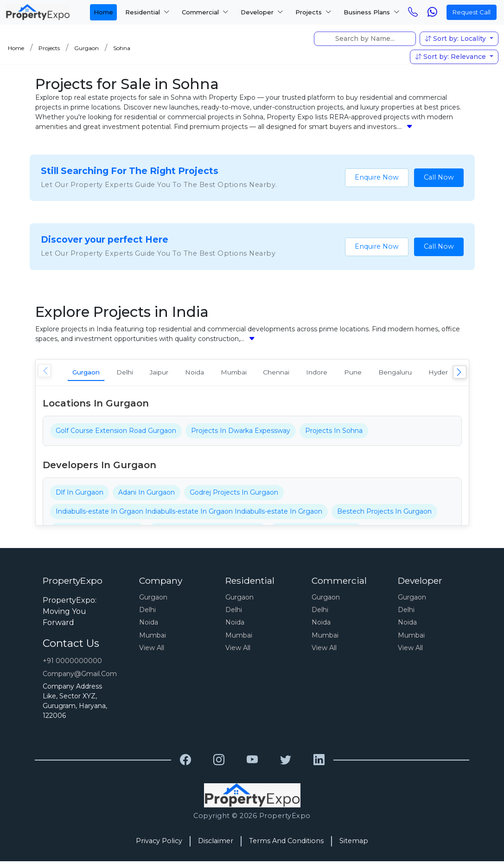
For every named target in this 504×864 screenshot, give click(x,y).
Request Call (472, 12)
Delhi (147, 613)
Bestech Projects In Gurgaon (384, 514)
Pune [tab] (414, 373)
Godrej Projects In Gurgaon (234, 495)
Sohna (122, 48)
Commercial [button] (205, 12)
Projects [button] (313, 12)
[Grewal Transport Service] (185, 763)
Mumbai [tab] (271, 373)
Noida (149, 625)
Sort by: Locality (456, 39)
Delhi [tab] (139, 373)
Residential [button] (147, 12)
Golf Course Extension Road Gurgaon (116, 433)
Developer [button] (262, 12)
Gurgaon (86, 48)
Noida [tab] (224, 373)
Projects (49, 48)
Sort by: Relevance (451, 57)
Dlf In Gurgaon (80, 495)
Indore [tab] (371, 373)
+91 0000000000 (72, 664)
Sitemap (354, 844)
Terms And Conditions (286, 844)
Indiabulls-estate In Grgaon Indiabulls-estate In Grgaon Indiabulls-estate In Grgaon (189, 514)
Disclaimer (216, 844)
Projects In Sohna (334, 433)
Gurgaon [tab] (92, 373)
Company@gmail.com (80, 677)
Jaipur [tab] (181, 373)
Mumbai (153, 638)
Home (103, 12)
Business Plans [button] (372, 12)
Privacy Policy (159, 844)
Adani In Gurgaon (147, 495)
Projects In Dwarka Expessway (241, 433)
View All (152, 651)
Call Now (439, 177)
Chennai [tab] (322, 373)
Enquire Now (377, 177)
